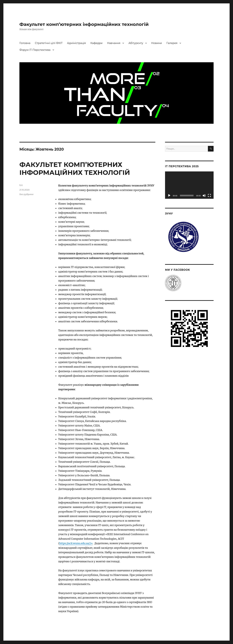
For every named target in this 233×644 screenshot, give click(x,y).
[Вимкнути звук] (204, 196)
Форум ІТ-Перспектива (35, 50)
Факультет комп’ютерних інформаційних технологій (84, 24)
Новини (157, 43)
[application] (189, 185)
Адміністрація (76, 43)
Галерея (172, 43)
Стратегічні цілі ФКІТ (49, 43)
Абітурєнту (136, 43)
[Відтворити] (169, 196)
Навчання (114, 43)
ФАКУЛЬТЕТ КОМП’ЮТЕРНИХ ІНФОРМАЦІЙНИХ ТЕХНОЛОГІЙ (75, 169)
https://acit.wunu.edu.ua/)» (76, 543)
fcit (21, 185)
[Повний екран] (209, 196)
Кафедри (97, 43)
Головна (25, 43)
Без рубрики (26, 194)
